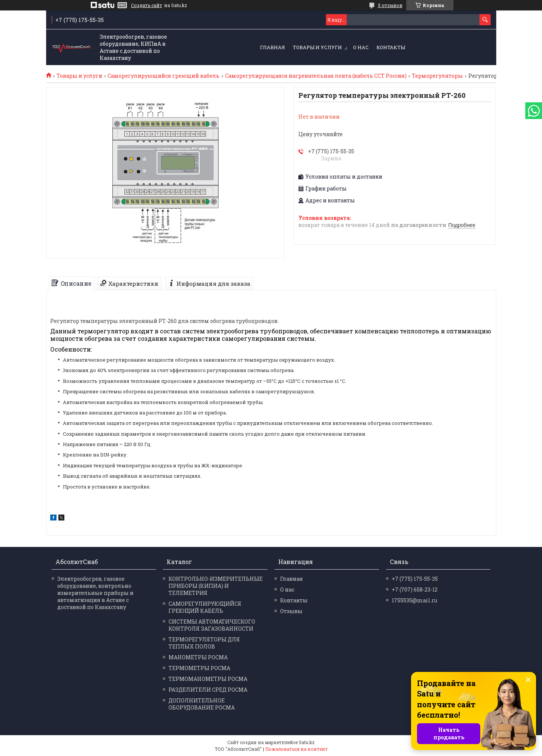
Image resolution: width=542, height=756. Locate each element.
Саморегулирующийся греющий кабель (163, 76)
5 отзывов (390, 5)
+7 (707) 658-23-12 (415, 590)
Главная (272, 47)
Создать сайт (147, 5)
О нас (361, 47)
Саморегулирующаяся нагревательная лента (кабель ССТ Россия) (316, 76)
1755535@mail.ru (414, 600)
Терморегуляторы (437, 76)
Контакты (391, 47)
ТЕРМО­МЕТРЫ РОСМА (199, 668)
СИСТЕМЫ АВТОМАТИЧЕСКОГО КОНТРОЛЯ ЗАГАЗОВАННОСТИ (212, 625)
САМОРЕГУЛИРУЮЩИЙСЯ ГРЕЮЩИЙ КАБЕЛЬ (205, 607)
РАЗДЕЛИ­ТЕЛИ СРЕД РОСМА (208, 690)
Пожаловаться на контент (296, 749)
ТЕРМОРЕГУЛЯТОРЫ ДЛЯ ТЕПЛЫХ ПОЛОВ (204, 643)
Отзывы (291, 611)
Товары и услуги (317, 47)
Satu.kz (307, 742)
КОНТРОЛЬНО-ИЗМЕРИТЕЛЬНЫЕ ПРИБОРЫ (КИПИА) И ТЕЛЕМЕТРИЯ (216, 586)
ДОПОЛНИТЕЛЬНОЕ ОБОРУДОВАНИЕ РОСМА (202, 704)
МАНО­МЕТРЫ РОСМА (198, 657)
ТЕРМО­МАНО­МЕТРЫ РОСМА (208, 679)
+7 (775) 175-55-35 (415, 579)
